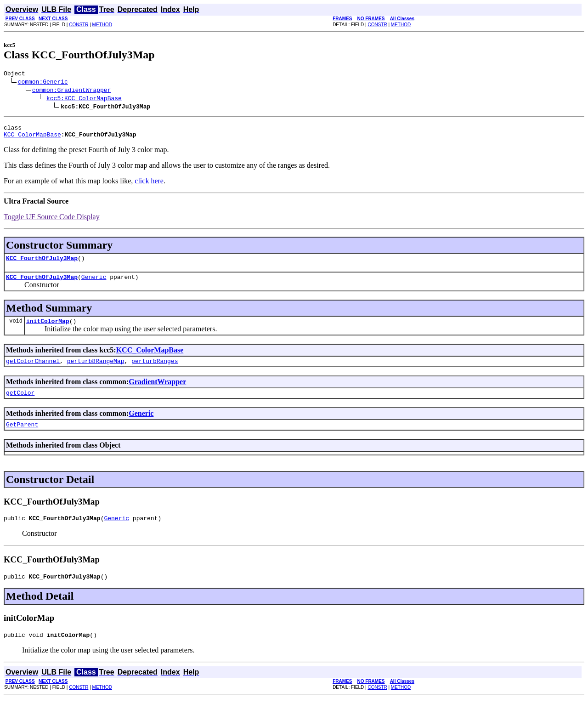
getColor (20, 403)
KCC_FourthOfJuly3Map (42, 263)
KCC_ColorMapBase (32, 138)
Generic (94, 284)
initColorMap (48, 329)
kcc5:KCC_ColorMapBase (84, 99)
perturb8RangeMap (96, 370)
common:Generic (43, 83)
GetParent (22, 437)
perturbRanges (155, 370)
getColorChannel (33, 370)
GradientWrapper (157, 391)
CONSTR (79, 25)
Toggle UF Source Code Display (52, 221)
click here (149, 185)
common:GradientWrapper (72, 91)
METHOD (102, 25)
